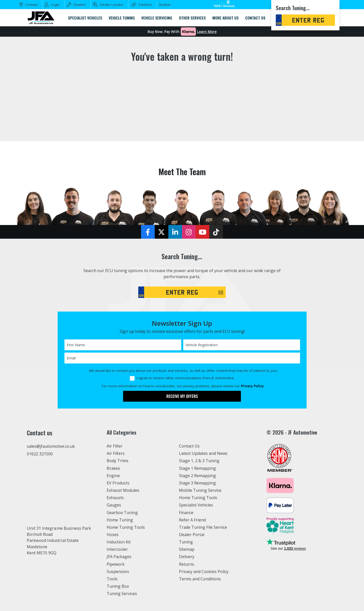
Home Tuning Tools (126, 527)
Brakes (113, 468)
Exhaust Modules (123, 490)
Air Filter (115, 446)
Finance (186, 513)
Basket (165, 5)
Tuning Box (118, 586)
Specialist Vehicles (196, 505)
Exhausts (115, 498)
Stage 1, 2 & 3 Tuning (199, 461)
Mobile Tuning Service (201, 490)
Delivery (187, 557)
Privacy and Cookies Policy (204, 572)
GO (221, 292)
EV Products (118, 483)
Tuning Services (122, 594)
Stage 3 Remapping (198, 483)
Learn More (207, 32)
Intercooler (117, 549)
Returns (187, 564)
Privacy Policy (252, 386)
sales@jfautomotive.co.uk (51, 446)
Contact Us (189, 446)
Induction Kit (119, 542)
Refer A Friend (193, 520)
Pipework (116, 564)
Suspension (118, 572)
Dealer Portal (192, 535)
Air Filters (116, 453)
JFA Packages (119, 557)
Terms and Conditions (200, 579)
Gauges (114, 505)
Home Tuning (120, 520)
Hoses (113, 535)
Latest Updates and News (203, 453)
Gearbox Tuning (122, 513)
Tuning (186, 542)
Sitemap (187, 549)
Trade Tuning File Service (203, 527)
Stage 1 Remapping (198, 468)
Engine (113, 476)
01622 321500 (40, 454)
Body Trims (118, 461)
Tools (112, 579)
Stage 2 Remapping (198, 476)
